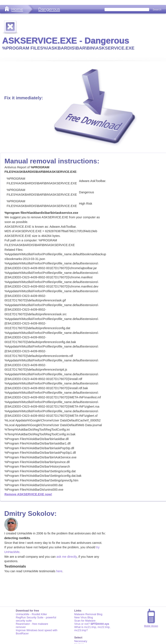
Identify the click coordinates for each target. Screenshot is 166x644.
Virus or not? (92, 624)
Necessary (81, 641)
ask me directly (67, 557)
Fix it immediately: (24, 98)
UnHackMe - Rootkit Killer (31, 614)
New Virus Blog (84, 617)
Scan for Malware (85, 621)
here (59, 571)
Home (17, 9)
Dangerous (49, 9)
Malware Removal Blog (88, 614)
